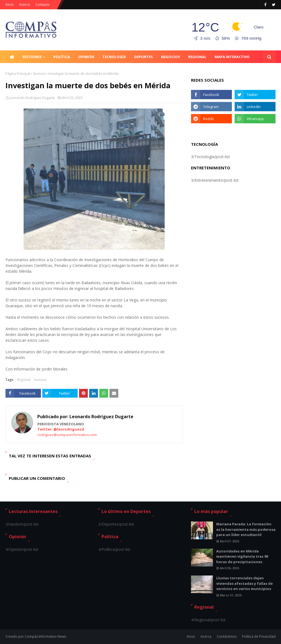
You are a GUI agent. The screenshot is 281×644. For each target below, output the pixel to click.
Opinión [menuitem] (86, 57)
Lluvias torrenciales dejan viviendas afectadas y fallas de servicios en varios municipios (245, 583)
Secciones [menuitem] (32, 57)
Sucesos (39, 74)
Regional (24, 380)
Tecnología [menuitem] (114, 57)
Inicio (10, 5)
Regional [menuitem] (197, 57)
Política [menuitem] (62, 57)
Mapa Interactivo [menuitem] (232, 57)
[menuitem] (12, 57)
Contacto (43, 5)
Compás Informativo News (45, 636)
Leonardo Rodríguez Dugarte (32, 98)
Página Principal (18, 74)
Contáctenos (227, 636)
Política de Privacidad (259, 636)
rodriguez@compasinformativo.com (67, 435)
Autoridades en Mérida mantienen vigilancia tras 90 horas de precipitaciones (242, 556)
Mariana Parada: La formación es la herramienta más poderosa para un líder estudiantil (246, 529)
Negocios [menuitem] (171, 57)
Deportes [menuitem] (144, 57)
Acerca (25, 5)
